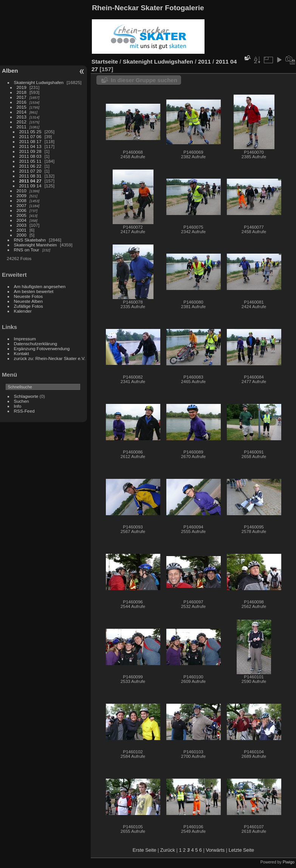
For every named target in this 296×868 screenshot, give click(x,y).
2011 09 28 (30, 151)
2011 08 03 (30, 156)
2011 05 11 (30, 161)
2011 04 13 (30, 146)
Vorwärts (215, 850)
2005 (22, 215)
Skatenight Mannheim (36, 245)
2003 (22, 225)
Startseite (105, 62)
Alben (10, 71)
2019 (22, 87)
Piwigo (289, 862)
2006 (22, 210)
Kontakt (22, 353)
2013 (22, 117)
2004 (22, 220)
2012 (22, 122)
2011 (22, 127)
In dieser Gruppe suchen (144, 80)
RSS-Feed (24, 411)
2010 (22, 191)
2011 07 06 (30, 136)
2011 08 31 (30, 176)
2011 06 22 (30, 166)
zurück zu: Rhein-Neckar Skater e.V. (50, 358)
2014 (22, 112)
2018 (22, 92)
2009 (22, 196)
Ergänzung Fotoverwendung (42, 348)
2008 (22, 200)
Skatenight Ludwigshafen (39, 82)
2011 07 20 (30, 171)
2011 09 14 (30, 186)
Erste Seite (145, 850)
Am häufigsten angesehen (40, 286)
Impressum (25, 339)
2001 (22, 230)
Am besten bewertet (34, 291)
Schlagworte (26, 396)
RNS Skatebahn (30, 240)
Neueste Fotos (29, 296)
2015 (22, 107)
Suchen (22, 401)
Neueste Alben (29, 301)
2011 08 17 (30, 141)
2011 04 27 (30, 181)
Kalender (23, 311)
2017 (22, 97)
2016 (22, 102)
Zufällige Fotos (29, 306)
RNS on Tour (27, 250)
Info (18, 406)
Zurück (168, 850)
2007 (22, 205)
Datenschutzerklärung (36, 344)
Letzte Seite (242, 850)
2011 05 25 (30, 132)
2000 (22, 235)
